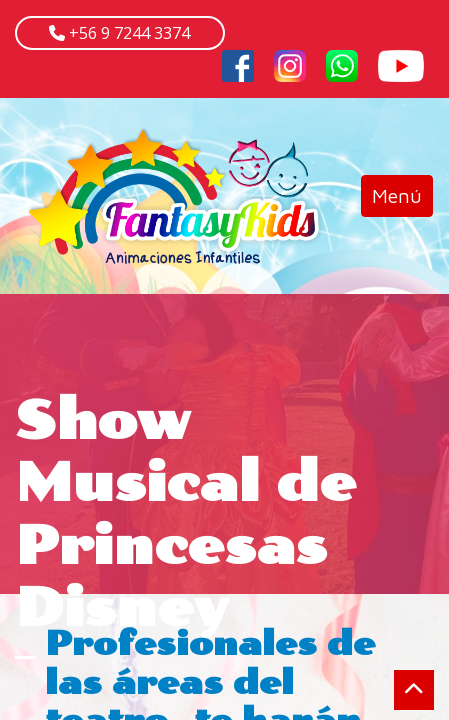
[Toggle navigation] (397, 196)
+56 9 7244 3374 (127, 33)
